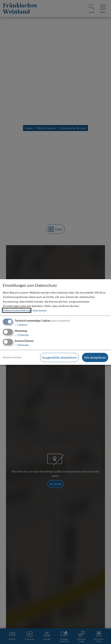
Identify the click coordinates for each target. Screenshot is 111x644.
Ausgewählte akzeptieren (59, 357)
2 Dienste (22, 335)
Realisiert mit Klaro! (12, 357)
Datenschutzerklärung (17, 310)
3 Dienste (22, 345)
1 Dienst (21, 325)
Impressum (39, 310)
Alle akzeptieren (95, 357)
